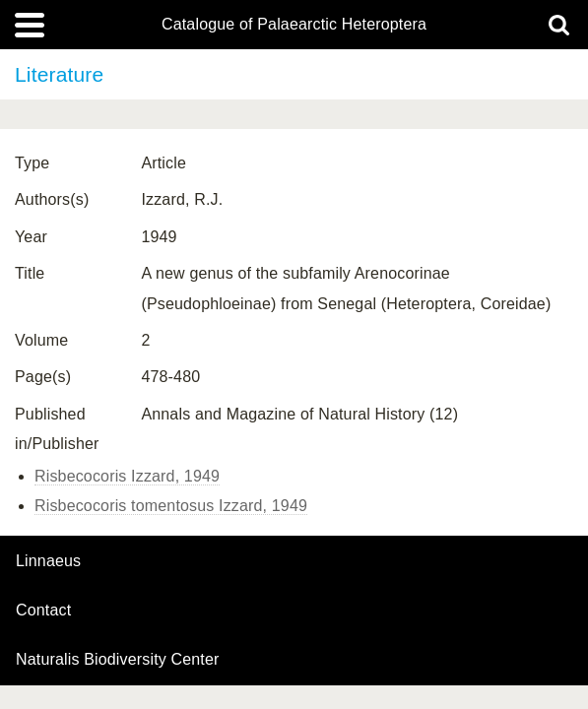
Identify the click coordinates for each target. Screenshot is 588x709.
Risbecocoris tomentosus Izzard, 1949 (171, 506)
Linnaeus (48, 561)
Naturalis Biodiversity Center (118, 660)
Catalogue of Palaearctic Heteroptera (294, 25)
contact (43, 610)
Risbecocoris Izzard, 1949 (127, 476)
